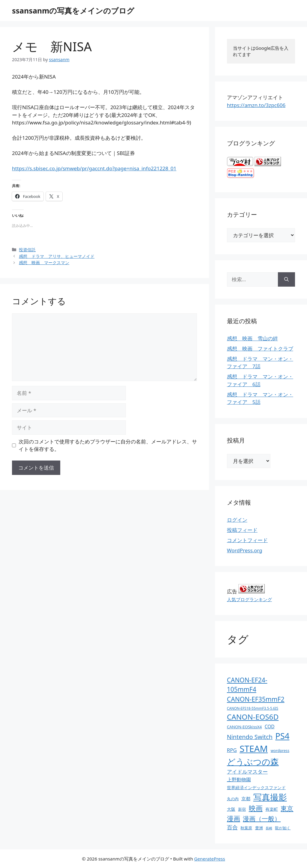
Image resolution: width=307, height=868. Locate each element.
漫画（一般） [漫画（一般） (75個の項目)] (262, 818)
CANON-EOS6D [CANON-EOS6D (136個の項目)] (253, 717)
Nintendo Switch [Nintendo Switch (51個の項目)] (250, 737)
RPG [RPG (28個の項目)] (232, 750)
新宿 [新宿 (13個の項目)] (242, 809)
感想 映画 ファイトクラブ (260, 349)
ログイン (237, 520)
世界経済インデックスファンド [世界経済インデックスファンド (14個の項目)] (256, 787)
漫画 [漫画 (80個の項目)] (234, 818)
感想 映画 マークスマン (44, 262)
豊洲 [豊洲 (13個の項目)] (259, 828)
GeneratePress (210, 859)
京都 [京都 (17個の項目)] (246, 798)
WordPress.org (245, 550)
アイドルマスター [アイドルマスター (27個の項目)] (247, 772)
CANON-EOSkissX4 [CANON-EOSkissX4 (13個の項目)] (244, 727)
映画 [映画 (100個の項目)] (256, 808)
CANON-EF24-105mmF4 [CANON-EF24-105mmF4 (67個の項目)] (247, 685)
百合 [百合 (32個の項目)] (232, 827)
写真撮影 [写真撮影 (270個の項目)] (270, 797)
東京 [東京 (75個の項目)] (287, 808)
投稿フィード (242, 530)
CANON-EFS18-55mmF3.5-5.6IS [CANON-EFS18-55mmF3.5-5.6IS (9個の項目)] (253, 708)
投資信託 (27, 250)
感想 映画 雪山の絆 (252, 338)
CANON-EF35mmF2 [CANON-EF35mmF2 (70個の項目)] (256, 699)
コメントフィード (247, 540)
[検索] (286, 279)
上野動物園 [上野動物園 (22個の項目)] (239, 780)
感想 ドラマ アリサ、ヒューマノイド (57, 256)
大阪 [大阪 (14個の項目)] (231, 809)
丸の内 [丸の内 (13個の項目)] (233, 799)
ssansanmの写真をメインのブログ (73, 10)
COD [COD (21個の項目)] (270, 726)
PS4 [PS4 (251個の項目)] (282, 736)
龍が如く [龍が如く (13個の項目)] (283, 828)
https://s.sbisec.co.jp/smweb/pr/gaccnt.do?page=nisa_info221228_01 (94, 168)
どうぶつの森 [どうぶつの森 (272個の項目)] (253, 762)
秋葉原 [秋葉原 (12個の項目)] (246, 828)
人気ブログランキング (249, 599)
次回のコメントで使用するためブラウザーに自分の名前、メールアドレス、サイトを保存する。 (108, 445)
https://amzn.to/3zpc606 (256, 105)
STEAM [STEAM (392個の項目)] (254, 749)
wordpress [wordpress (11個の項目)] (280, 750)
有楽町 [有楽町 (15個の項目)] (272, 809)
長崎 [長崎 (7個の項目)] (269, 828)
